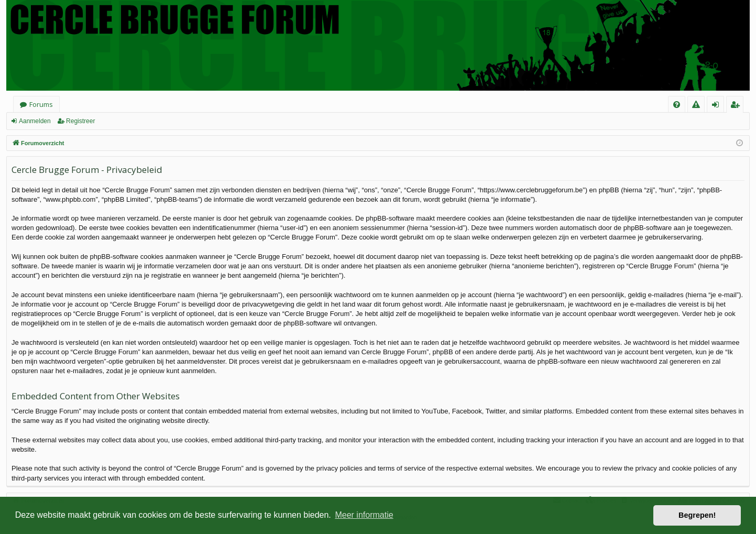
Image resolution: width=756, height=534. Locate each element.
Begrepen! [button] (697, 515)
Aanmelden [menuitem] (719, 106)
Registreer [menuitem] (737, 106)
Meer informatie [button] (364, 515)
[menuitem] (677, 105)
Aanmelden (35, 121)
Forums (41, 104)
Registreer (80, 121)
